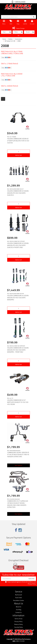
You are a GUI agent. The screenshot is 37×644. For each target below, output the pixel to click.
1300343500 (20, 2)
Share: (6, 57)
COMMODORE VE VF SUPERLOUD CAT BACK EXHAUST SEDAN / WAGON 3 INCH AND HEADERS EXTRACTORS (18, 504)
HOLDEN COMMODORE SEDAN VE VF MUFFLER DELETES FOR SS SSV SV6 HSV (18, 141)
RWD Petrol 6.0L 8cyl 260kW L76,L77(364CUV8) (12, 75)
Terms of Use (18, 619)
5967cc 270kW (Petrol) (9, 64)
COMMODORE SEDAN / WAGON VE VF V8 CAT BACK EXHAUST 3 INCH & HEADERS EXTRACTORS (18, 455)
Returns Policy (19, 624)
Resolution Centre (19, 600)
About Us (19, 607)
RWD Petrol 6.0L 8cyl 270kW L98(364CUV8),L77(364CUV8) (12, 52)
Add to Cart (18, 155)
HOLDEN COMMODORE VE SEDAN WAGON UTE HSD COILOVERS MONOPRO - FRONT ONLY (18, 350)
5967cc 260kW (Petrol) (9, 86)
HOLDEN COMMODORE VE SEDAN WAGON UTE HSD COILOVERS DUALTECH (18, 193)
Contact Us (18, 612)
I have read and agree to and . (21, 583)
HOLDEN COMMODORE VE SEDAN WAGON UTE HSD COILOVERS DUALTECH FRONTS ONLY (18, 245)
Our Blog (19, 610)
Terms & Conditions (28, 582)
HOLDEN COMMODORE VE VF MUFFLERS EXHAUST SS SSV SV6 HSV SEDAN (18, 402)
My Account (19, 595)
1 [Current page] (3, 99)
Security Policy (19, 627)
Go (18, 35)
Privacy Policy (32, 584)
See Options (18, 465)
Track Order (19, 598)
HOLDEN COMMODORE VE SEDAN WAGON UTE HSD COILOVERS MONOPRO (18, 298)
